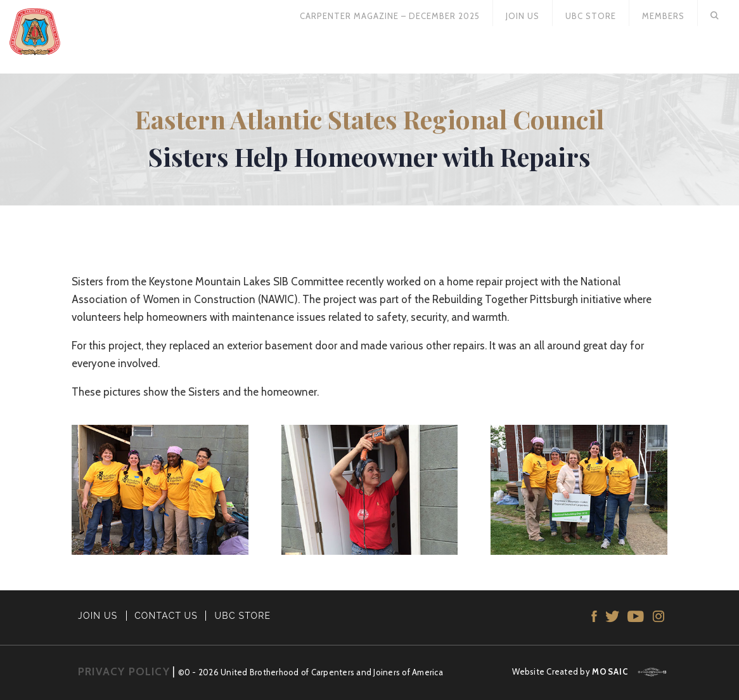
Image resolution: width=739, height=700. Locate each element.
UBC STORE (243, 616)
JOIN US (98, 616)
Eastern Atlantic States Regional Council (369, 119)
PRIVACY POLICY (124, 671)
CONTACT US (166, 616)
